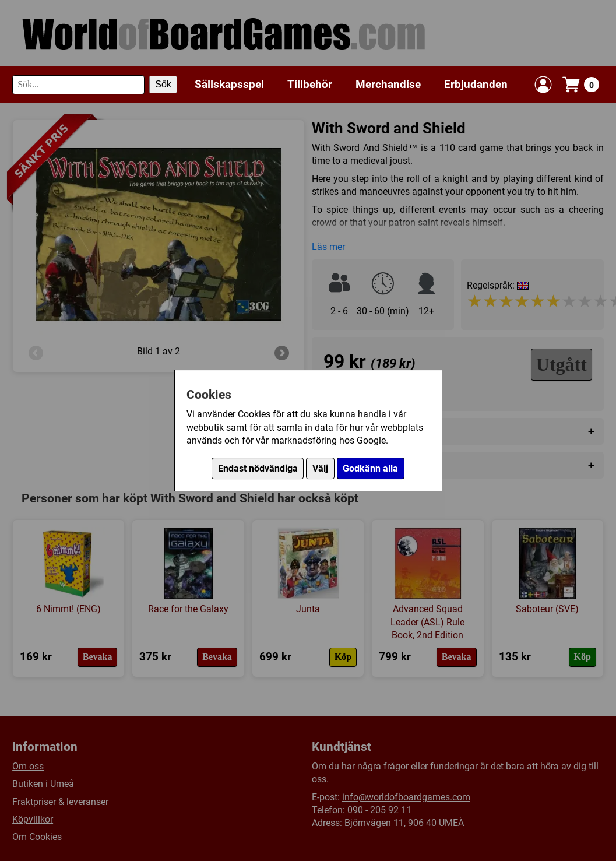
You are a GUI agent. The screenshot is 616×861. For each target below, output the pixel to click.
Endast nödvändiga (258, 468)
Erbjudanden (476, 84)
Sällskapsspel (229, 84)
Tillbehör (310, 84)
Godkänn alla (370, 468)
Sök (163, 84)
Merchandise (388, 84)
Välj (320, 468)
